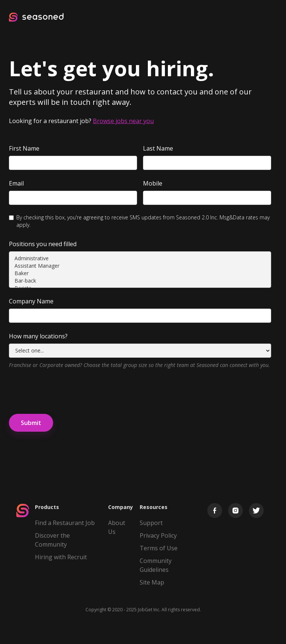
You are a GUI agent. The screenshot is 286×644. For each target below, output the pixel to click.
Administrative (140, 258)
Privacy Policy (158, 535)
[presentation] (65, 390)
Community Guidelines (156, 565)
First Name (24, 148)
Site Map (152, 582)
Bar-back (140, 281)
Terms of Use (159, 548)
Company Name (31, 301)
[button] (270, 17)
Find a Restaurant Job (65, 523)
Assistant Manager (140, 266)
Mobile (153, 183)
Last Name (158, 148)
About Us (117, 527)
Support (151, 523)
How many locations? (38, 336)
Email (16, 183)
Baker (140, 273)
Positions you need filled (43, 244)
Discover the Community (52, 540)
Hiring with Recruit (61, 557)
